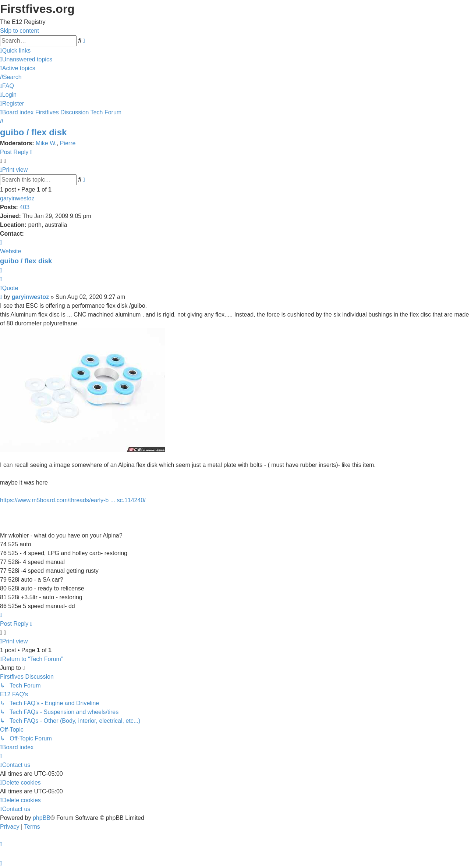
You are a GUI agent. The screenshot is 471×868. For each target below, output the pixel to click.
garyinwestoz (17, 198)
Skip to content (20, 31)
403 (24, 207)
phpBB (42, 818)
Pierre (68, 143)
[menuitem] (26, 59)
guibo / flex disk (33, 132)
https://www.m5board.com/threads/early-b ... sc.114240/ (73, 500)
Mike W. (46, 143)
